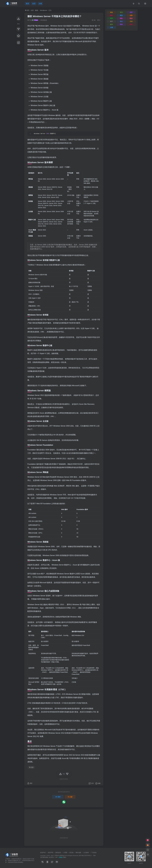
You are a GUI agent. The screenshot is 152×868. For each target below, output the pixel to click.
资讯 (121, 12)
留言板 (72, 853)
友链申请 (43, 853)
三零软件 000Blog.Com (61, 856)
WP (57, 857)
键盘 (111, 12)
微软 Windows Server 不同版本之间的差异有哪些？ (55, 16)
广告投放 (94, 853)
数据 (131, 18)
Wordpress (43, 10)
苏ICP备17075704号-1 (85, 856)
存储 (131, 21)
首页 (27, 10)
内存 (131, 24)
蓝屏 (131, 12)
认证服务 (86, 853)
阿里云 (52, 857)
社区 (32, 10)
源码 (111, 18)
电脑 (31, 767)
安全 (121, 21)
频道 (37, 10)
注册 (70, 797)
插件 (111, 21)
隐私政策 (58, 853)
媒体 (111, 24)
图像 (121, 24)
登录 (58, 797)
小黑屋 (65, 853)
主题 (111, 27)
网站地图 (78, 853)
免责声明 (51, 853)
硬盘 (121, 15)
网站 (111, 15)
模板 (121, 18)
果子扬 (30, 20)
